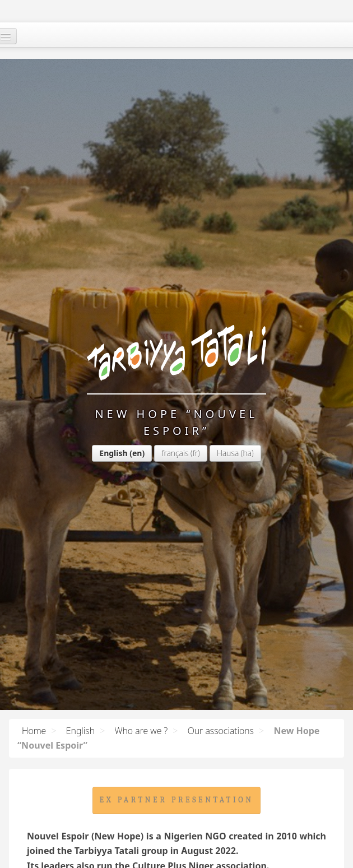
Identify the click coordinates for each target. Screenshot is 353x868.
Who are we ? (141, 731)
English (113, 453)
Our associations (221, 731)
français (175, 453)
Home (34, 731)
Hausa (228, 453)
